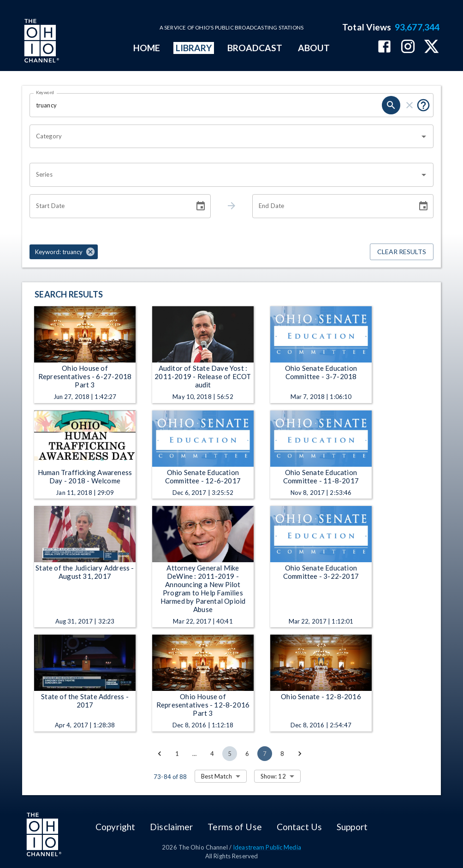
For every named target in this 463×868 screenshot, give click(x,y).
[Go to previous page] (160, 754)
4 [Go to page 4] (212, 754)
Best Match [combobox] (217, 776)
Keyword (45, 92)
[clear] (410, 105)
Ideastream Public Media (267, 847)
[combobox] (225, 137)
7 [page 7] (265, 754)
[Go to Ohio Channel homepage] (41, 42)
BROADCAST (255, 48)
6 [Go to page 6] (247, 754)
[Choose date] (201, 206)
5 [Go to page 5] (230, 754)
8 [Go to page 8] (282, 754)
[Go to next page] (300, 754)
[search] (391, 105)
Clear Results (402, 252)
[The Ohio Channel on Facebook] (384, 47)
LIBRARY (194, 48)
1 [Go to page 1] (177, 754)
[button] (64, 252)
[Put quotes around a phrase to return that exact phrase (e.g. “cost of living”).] (423, 105)
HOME (147, 48)
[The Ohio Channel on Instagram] (408, 47)
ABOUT (314, 48)
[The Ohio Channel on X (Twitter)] (431, 47)
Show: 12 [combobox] (273, 776)
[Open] (424, 137)
